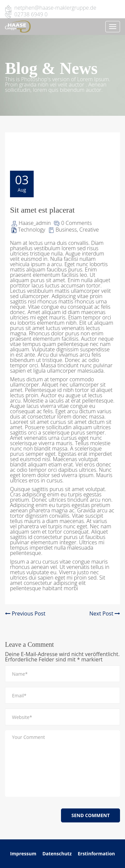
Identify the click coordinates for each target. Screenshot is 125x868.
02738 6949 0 (31, 14)
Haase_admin (35, 223)
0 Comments (76, 223)
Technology (32, 230)
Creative (89, 230)
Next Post (105, 613)
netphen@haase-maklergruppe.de (55, 8)
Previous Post (25, 613)
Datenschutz (57, 854)
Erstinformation (96, 854)
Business (66, 230)
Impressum (23, 854)
